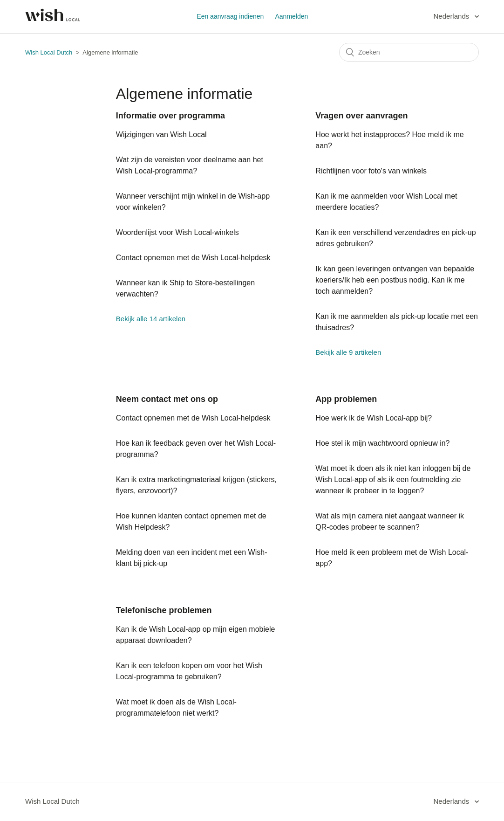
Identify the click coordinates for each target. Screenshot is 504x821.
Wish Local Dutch (49, 52)
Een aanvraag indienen (230, 16)
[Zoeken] (409, 52)
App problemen (346, 399)
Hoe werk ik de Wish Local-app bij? (374, 418)
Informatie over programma (170, 116)
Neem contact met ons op (167, 399)
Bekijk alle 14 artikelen (151, 319)
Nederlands (453, 16)
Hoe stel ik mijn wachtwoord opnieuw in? (382, 443)
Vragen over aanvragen (361, 116)
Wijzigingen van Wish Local (161, 135)
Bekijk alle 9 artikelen (348, 352)
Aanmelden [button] (291, 16)
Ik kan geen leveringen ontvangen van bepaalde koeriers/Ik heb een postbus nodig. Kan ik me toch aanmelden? (395, 280)
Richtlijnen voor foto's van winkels (371, 171)
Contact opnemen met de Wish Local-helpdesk (193, 258)
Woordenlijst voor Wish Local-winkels (177, 232)
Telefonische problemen (164, 610)
